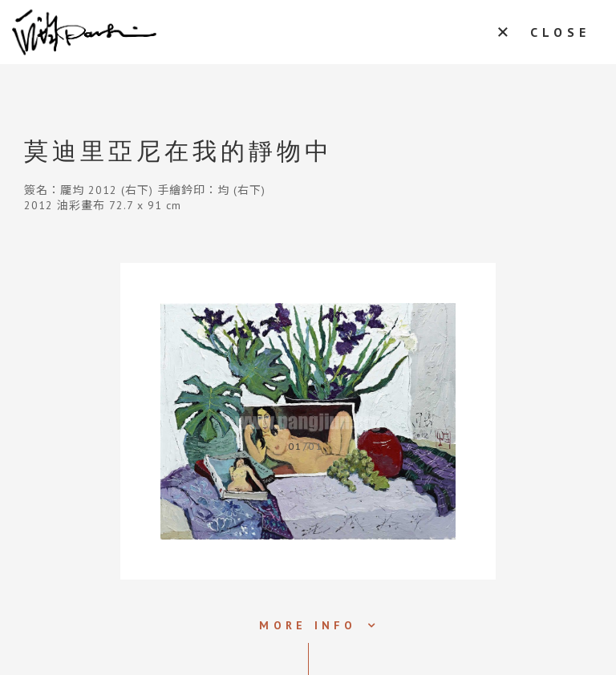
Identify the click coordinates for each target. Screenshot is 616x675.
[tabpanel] (308, 421)
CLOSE (560, 32)
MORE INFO (308, 625)
